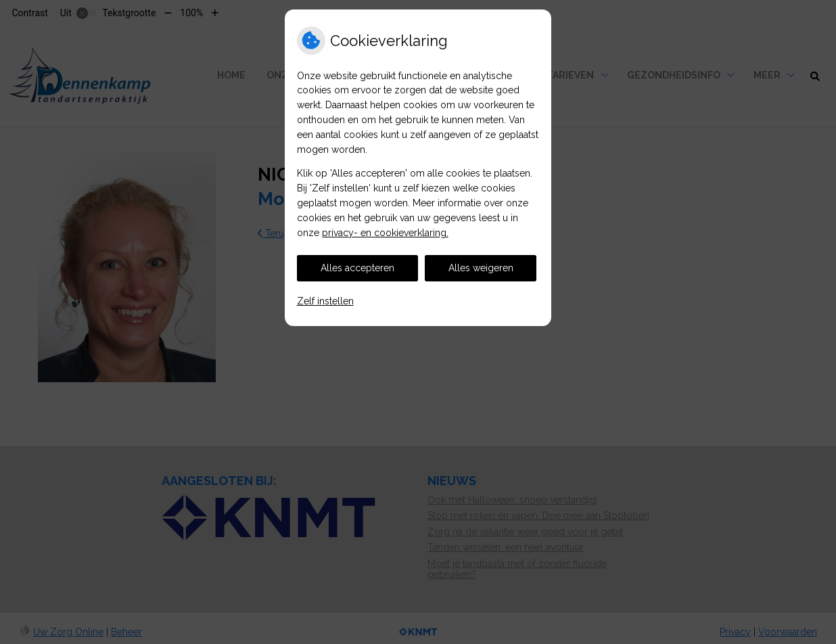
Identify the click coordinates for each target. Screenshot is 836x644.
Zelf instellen (325, 301)
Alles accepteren (357, 268)
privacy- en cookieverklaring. (385, 233)
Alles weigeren (481, 268)
